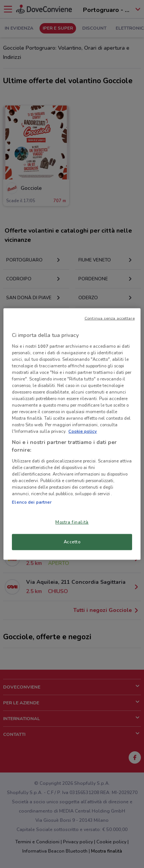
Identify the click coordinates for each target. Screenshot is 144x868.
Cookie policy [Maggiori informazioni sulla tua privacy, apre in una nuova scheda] (83, 431)
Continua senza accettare (110, 318)
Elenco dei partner (32, 502)
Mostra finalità (72, 522)
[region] (72, 434)
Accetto (72, 542)
